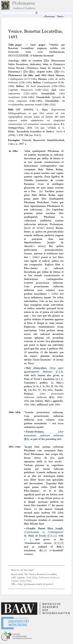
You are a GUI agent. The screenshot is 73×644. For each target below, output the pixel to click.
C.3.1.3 (59, 543)
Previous (50, 16)
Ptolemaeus (24, 5)
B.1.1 (43, 550)
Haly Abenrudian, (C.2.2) (44, 370)
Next (60, 16)
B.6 (52, 397)
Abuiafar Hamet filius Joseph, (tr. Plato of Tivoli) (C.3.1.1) (44, 532)
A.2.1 (59, 379)
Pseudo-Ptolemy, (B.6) (44, 435)
